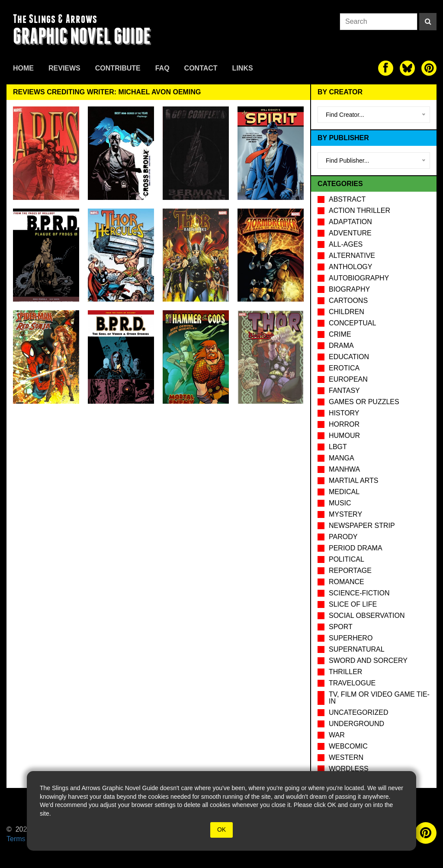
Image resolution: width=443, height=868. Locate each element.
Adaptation (350, 222)
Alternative (352, 256)
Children (347, 312)
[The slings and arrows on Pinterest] (429, 68)
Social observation (367, 616)
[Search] (428, 22)
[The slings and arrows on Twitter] (407, 68)
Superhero (351, 638)
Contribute (118, 68)
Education (349, 357)
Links (243, 68)
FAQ (162, 68)
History (344, 413)
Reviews (64, 68)
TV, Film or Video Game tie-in (379, 698)
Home (23, 68)
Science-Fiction (359, 593)
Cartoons (348, 301)
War (337, 735)
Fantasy (344, 391)
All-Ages (346, 244)
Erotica (344, 368)
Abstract (347, 199)
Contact (201, 68)
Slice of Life (353, 604)
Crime (340, 334)
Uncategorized (358, 712)
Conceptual (352, 323)
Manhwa (344, 469)
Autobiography (359, 278)
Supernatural (357, 649)
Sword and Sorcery (368, 661)
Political (347, 559)
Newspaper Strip (362, 526)
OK (221, 829)
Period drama (356, 548)
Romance (347, 582)
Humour (344, 436)
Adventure (350, 233)
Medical (344, 492)
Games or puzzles (364, 402)
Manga (342, 458)
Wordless (349, 769)
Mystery (345, 514)
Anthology (350, 267)
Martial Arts (353, 481)
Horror (344, 424)
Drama (341, 346)
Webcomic (348, 746)
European (348, 379)
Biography (349, 289)
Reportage (350, 571)
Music (340, 503)
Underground (356, 724)
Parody (343, 537)
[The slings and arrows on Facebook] (386, 68)
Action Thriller (360, 211)
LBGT (338, 447)
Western (346, 757)
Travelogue (352, 683)
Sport (341, 627)
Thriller (345, 672)
